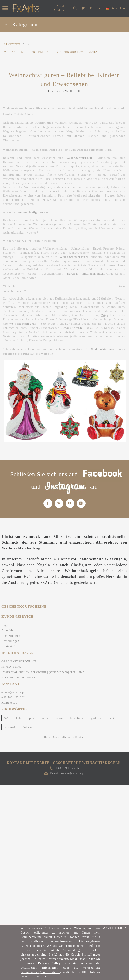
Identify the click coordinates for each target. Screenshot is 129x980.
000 (6, 718)
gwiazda (97, 718)
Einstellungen (11, 636)
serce (45, 718)
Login (5, 625)
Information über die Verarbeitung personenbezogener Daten (43, 672)
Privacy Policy (11, 667)
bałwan (28, 727)
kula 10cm (77, 718)
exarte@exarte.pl (13, 692)
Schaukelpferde (72, 328)
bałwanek (10, 727)
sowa (59, 718)
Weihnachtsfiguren (31, 212)
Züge (105, 315)
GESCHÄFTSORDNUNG (19, 662)
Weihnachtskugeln (79, 158)
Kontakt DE (10, 646)
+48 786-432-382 (13, 698)
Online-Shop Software (57, 737)
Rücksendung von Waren (18, 677)
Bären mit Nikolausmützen (85, 274)
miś (112, 718)
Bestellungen (10, 641)
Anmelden (8, 631)
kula (19, 718)
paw (32, 718)
